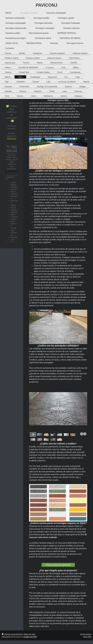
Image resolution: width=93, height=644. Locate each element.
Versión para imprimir (12, 634)
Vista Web (87, 637)
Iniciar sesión (86, 634)
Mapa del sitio (30, 634)
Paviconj (5, 637)
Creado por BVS (30, 637)
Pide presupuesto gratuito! (58, 565)
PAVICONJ (47, 5)
